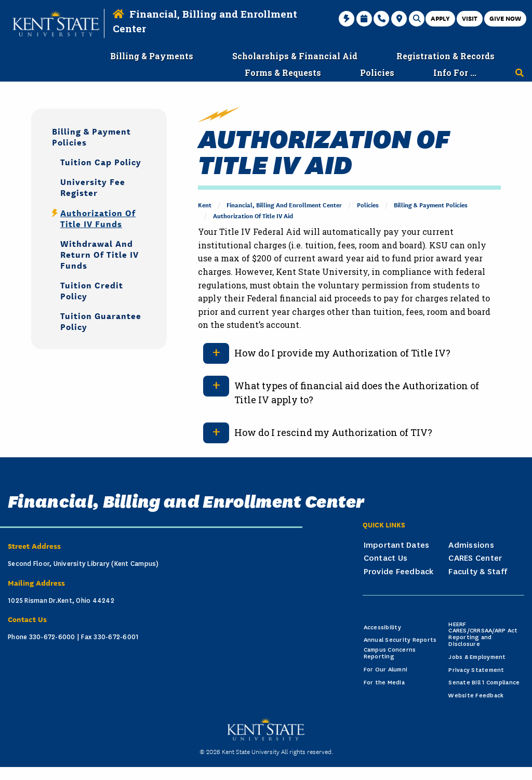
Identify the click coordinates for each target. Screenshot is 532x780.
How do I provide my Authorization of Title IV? (342, 353)
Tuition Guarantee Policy (101, 321)
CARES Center (475, 558)
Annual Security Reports (400, 640)
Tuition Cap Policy (101, 161)
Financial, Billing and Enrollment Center (284, 204)
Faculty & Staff (478, 572)
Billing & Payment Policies (431, 204)
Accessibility (382, 627)
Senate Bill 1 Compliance (484, 683)
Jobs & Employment (477, 657)
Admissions (471, 545)
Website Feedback (476, 696)
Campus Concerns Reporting (390, 653)
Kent (205, 204)
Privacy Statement (476, 670)
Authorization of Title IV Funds (98, 218)
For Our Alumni (386, 670)
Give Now (505, 18)
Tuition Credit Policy (92, 290)
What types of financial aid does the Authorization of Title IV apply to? (357, 393)
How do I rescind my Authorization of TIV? (333, 432)
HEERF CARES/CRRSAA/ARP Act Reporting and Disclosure (483, 634)
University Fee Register (93, 187)
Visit (470, 18)
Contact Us (386, 558)
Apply (440, 18)
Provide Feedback (399, 572)
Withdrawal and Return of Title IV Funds (99, 254)
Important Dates (397, 545)
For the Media (384, 683)
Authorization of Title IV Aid (253, 215)
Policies (368, 204)
